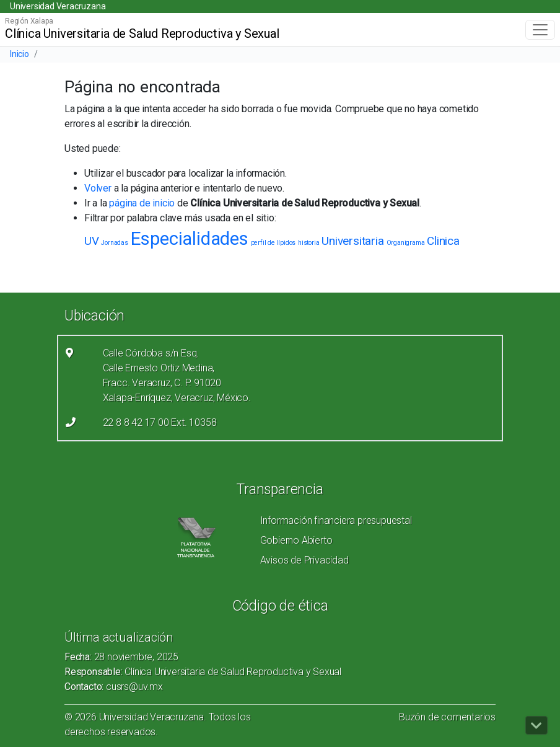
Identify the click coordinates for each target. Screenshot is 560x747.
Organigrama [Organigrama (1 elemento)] (406, 243)
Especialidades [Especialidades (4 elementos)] (190, 239)
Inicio (20, 54)
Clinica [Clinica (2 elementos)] (443, 241)
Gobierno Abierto (296, 540)
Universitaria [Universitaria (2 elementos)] (352, 241)
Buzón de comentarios (447, 717)
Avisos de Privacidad (304, 560)
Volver (98, 188)
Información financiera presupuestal (336, 520)
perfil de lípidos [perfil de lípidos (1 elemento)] (273, 243)
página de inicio (142, 203)
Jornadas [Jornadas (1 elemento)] (114, 243)
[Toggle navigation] (540, 30)
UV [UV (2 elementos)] (92, 241)
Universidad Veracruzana (58, 6)
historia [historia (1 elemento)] (308, 243)
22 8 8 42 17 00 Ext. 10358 (160, 422)
